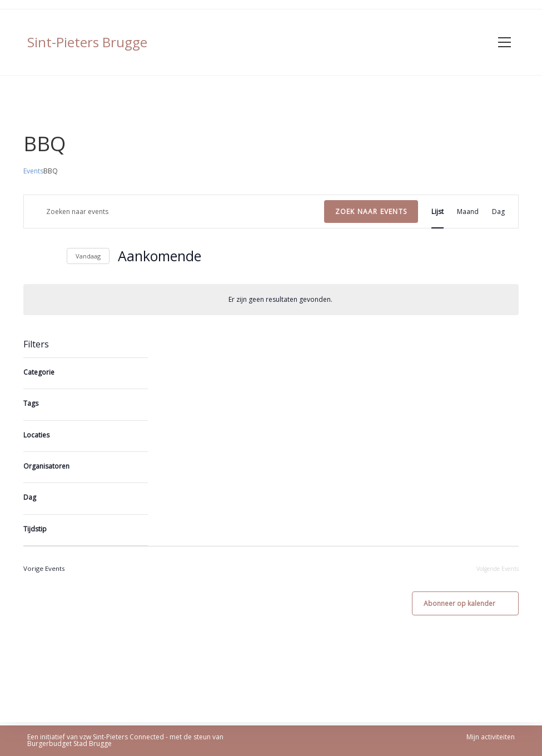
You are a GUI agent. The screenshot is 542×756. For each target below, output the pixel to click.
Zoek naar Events (371, 212)
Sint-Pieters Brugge (87, 42)
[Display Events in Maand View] (468, 212)
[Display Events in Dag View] (498, 212)
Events (33, 171)
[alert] (271, 300)
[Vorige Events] (30, 256)
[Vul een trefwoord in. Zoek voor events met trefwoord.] (174, 212)
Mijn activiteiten (491, 737)
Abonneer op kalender (459, 607)
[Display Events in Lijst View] (437, 212)
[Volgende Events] (52, 256)
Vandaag (88, 256)
